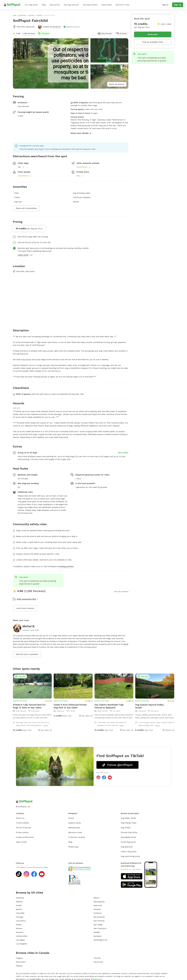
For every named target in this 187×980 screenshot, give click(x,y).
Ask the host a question (27, 654)
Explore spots (75, 823)
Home (71, 818)
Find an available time (153, 42)
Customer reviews (77, 837)
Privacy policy (22, 832)
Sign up (178, 5)
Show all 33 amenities (26, 208)
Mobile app (73, 847)
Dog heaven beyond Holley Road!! (149, 706)
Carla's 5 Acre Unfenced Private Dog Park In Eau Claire (70, 706)
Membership (74, 828)
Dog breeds (107, 5)
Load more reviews (25, 608)
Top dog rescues (71, 5)
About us (20, 818)
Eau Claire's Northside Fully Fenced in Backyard (109, 706)
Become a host (122, 5)
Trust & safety (22, 823)
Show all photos (117, 84)
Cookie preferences (25, 837)
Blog (44, 5)
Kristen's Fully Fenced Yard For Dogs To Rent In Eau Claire (29, 706)
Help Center (21, 842)
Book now (153, 34)
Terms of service (23, 828)
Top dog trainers (90, 5)
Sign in (165, 5)
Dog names (55, 5)
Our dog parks (31, 5)
